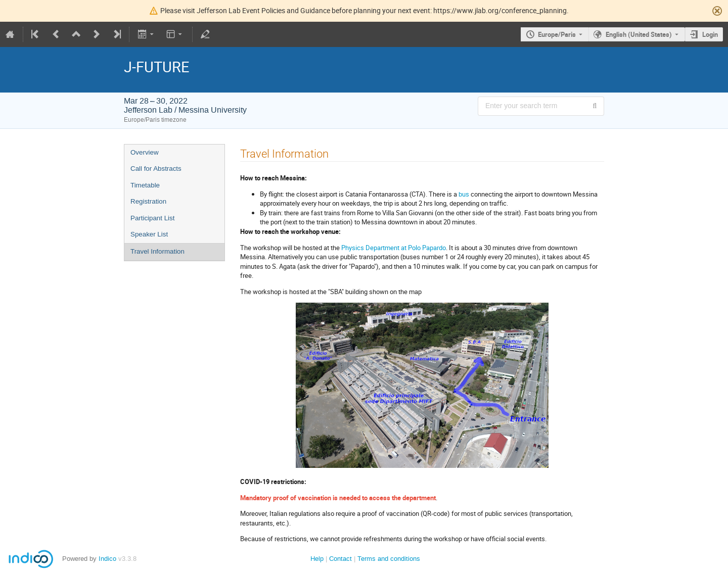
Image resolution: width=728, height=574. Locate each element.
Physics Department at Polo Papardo (394, 248)
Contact (340, 559)
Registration (148, 201)
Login (710, 34)
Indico (107, 559)
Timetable (145, 185)
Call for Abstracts (156, 169)
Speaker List (149, 234)
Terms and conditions (389, 559)
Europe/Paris (557, 34)
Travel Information (157, 251)
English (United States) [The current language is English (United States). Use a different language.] (639, 34)
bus (464, 194)
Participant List (152, 218)
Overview (145, 152)
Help (317, 559)
